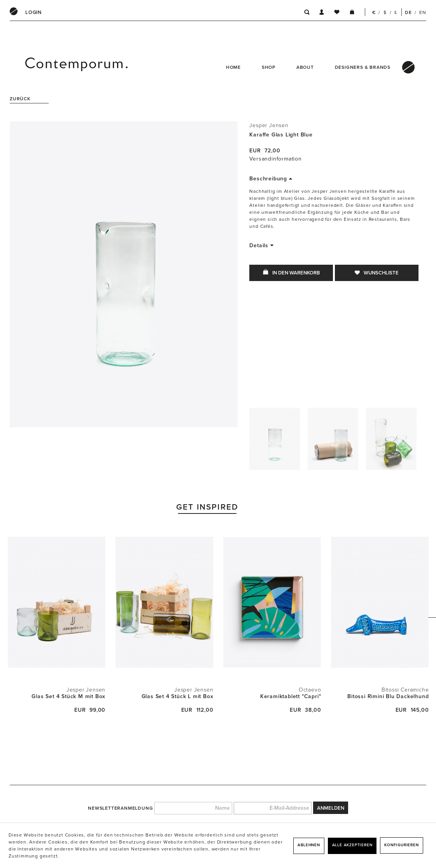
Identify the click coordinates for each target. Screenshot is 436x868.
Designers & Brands (363, 67)
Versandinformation (275, 159)
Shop (269, 67)
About (305, 67)
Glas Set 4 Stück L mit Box (178, 696)
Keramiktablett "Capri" (291, 696)
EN (423, 12)
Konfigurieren (401, 845)
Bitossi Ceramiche (405, 690)
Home (233, 67)
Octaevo (310, 690)
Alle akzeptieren (352, 845)
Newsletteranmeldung (120, 808)
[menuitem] (33, 12)
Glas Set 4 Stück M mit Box (68, 696)
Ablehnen (309, 845)
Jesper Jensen (269, 125)
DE (408, 12)
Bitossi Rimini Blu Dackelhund (388, 696)
